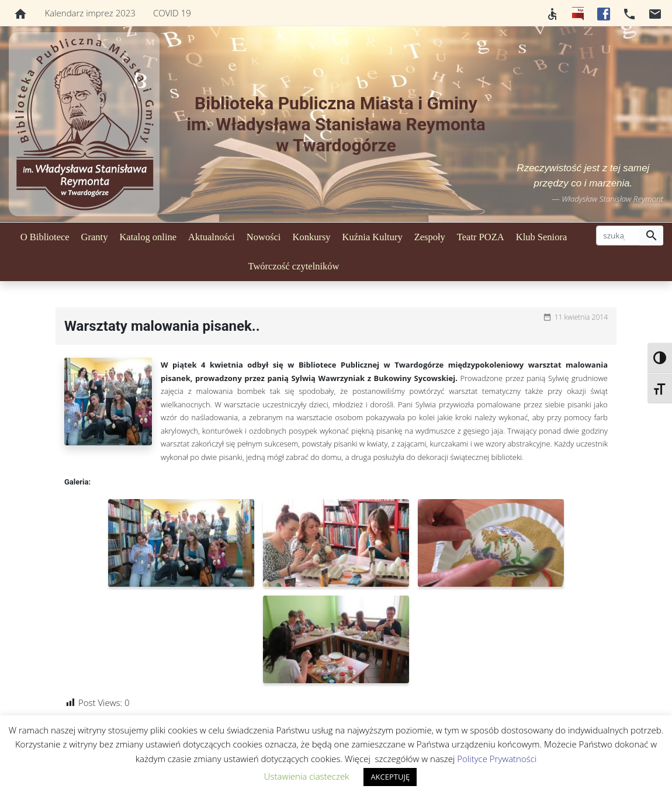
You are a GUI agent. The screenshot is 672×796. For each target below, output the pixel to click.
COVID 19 (172, 13)
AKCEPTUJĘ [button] (390, 777)
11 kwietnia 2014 (581, 317)
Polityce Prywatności (497, 759)
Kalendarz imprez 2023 (90, 13)
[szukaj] (618, 236)
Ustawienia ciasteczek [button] (307, 776)
